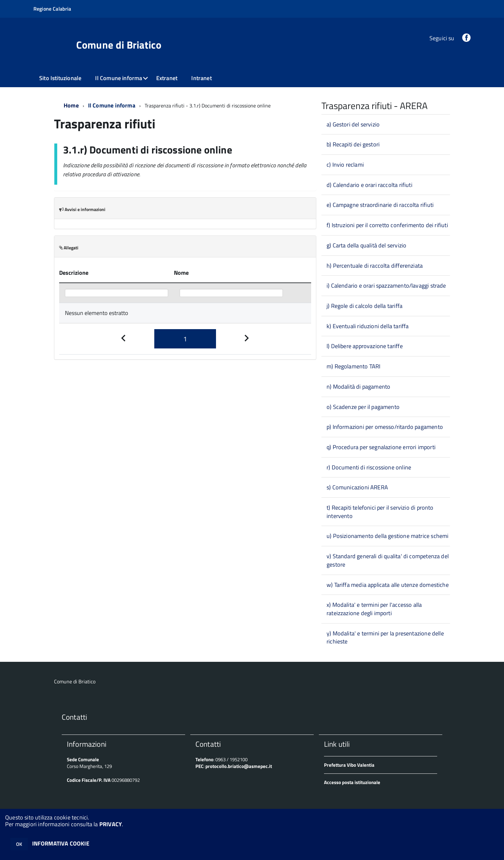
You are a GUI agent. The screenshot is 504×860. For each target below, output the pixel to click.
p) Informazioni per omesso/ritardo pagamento (385, 427)
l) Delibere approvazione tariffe (365, 346)
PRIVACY (111, 824)
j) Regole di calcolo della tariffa (364, 306)
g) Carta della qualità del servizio (366, 245)
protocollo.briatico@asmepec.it (239, 766)
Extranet (167, 78)
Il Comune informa (119, 78)
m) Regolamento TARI (353, 366)
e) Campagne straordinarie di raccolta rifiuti (380, 205)
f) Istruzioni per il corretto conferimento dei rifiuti (387, 225)
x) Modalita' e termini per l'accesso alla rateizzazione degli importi (374, 609)
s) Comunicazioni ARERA (357, 487)
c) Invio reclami (345, 165)
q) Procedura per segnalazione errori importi (381, 447)
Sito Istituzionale (60, 78)
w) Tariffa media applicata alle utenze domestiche (388, 585)
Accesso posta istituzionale (352, 782)
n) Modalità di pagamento (358, 387)
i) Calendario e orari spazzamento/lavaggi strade (386, 286)
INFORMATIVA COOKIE (61, 843)
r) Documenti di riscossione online (369, 467)
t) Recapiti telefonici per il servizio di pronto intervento (380, 512)
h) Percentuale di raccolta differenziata (375, 266)
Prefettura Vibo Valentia (349, 765)
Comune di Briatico (119, 45)
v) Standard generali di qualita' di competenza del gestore (388, 560)
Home (71, 105)
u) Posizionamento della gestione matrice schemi (387, 536)
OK (19, 844)
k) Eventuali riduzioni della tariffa (368, 326)
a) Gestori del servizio (353, 124)
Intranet (201, 78)
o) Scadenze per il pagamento (363, 407)
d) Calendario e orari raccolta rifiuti (369, 185)
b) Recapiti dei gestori (353, 144)
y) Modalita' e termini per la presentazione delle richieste (385, 638)
